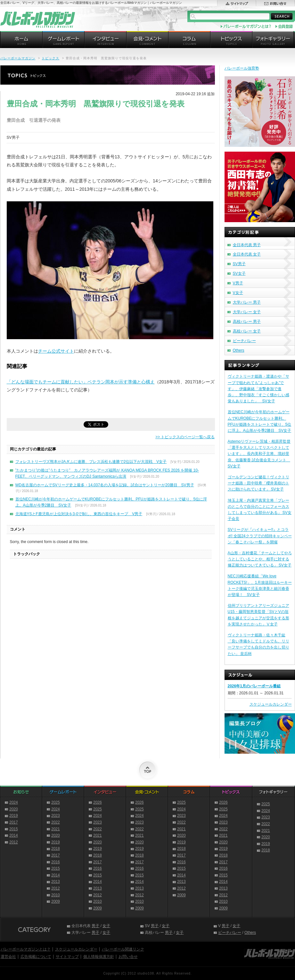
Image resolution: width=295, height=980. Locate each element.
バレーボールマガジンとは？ (26, 949)
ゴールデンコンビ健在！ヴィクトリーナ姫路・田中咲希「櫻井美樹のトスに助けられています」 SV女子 (258, 483)
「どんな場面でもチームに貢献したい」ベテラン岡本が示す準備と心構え (81, 382)
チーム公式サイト (56, 351)
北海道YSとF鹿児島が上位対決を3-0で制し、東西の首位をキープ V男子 (79, 514)
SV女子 (239, 273)
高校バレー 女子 (247, 331)
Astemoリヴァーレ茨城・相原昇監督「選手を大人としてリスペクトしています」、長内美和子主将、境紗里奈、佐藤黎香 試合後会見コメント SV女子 (259, 454)
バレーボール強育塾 (242, 68)
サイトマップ (67, 957)
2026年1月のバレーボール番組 (254, 686)
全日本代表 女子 (247, 254)
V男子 (238, 283)
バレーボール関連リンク (123, 949)
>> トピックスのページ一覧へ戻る (185, 437)
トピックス (50, 58)
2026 (98, 802)
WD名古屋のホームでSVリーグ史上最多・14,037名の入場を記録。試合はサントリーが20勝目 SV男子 (105, 485)
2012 (14, 842)
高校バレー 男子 (247, 322)
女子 (106, 926)
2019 (14, 816)
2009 (56, 901)
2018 (56, 849)
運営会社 (8, 957)
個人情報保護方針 (99, 957)
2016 (56, 862)
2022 (56, 822)
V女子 (238, 293)
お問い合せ (128, 957)
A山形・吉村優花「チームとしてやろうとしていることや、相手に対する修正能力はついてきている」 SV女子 (260, 559)
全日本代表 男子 (247, 245)
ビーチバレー (244, 341)
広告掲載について (36, 957)
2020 (14, 809)
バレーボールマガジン (18, 58)
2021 (56, 829)
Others (239, 350)
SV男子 (239, 264)
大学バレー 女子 (247, 312)
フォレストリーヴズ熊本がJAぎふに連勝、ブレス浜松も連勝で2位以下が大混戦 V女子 (91, 462)
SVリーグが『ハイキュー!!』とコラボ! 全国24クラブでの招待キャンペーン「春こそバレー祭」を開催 (260, 536)
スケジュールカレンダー (271, 704)
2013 (56, 882)
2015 (14, 829)
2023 (56, 816)
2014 (14, 835)
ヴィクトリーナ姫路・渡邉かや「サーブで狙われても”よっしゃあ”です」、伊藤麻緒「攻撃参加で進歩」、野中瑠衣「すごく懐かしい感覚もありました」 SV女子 (258, 389)
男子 (95, 926)
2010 (56, 895)
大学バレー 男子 (247, 302)
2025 (56, 802)
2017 (14, 822)
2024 (14, 802)
